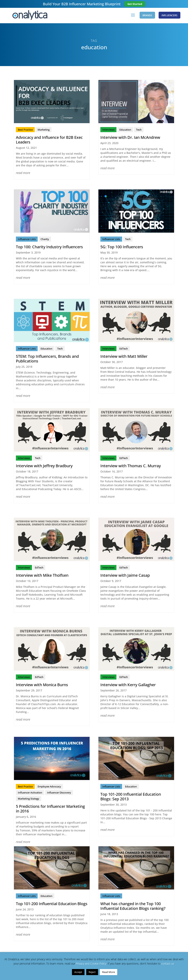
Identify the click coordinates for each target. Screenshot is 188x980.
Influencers (169, 16)
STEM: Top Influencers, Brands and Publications (47, 359)
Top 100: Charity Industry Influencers (49, 247)
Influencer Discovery (59, 793)
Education (125, 130)
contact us (168, 963)
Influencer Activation (30, 793)
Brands (147, 16)
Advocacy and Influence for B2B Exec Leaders (49, 140)
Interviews (108, 130)
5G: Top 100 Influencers (122, 247)
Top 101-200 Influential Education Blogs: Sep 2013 (131, 797)
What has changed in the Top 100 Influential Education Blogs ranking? (133, 907)
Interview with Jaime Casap (125, 576)
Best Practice (25, 130)
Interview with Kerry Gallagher (128, 685)
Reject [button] (92, 972)
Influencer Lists (27, 240)
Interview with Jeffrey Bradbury (44, 466)
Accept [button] (78, 972)
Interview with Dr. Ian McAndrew (130, 138)
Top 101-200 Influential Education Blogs (52, 904)
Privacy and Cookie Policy (91, 963)
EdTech (124, 349)
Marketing (44, 130)
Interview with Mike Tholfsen (42, 576)
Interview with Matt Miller (124, 357)
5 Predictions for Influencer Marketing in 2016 (50, 809)
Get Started (135, 4)
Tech (139, 130)
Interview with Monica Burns (42, 685)
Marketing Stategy (29, 799)
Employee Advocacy (49, 787)
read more (23, 173)
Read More (109, 972)
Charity (45, 240)
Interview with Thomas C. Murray (131, 466)
